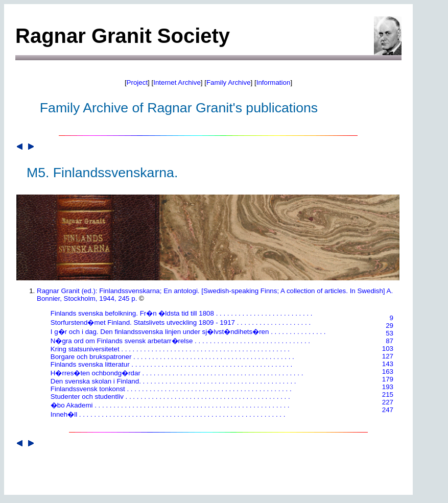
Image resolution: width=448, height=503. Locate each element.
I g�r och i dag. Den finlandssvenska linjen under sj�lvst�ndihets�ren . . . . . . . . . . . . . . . (184, 332)
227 (388, 402)
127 (388, 356)
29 (390, 326)
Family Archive (229, 82)
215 (388, 394)
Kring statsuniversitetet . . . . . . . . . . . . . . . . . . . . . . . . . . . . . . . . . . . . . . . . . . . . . (166, 349)
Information (274, 82)
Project (137, 82)
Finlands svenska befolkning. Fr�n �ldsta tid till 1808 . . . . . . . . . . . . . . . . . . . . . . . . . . (178, 313)
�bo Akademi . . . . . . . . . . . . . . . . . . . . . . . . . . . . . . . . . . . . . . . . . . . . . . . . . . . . (166, 405)
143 (388, 364)
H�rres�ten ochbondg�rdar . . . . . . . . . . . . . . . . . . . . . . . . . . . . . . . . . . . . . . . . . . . (173, 373)
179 (388, 379)
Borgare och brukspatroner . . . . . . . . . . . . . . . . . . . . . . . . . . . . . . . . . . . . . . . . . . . (169, 357)
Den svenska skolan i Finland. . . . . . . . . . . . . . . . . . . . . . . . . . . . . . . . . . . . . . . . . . (170, 381)
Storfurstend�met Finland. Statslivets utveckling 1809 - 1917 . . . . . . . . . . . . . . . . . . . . (177, 322)
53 (390, 333)
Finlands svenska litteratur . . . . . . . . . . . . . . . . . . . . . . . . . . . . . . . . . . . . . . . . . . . (168, 364)
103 (388, 349)
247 (388, 410)
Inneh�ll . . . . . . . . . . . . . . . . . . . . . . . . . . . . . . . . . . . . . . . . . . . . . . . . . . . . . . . (164, 414)
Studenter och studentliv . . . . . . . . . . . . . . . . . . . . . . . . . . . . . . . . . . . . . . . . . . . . (167, 397)
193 (388, 387)
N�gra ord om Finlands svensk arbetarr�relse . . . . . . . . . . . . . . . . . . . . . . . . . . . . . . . (176, 341)
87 (390, 341)
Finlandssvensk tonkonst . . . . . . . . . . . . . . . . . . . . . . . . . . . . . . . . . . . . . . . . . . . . (167, 389)
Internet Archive (177, 82)
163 (388, 372)
